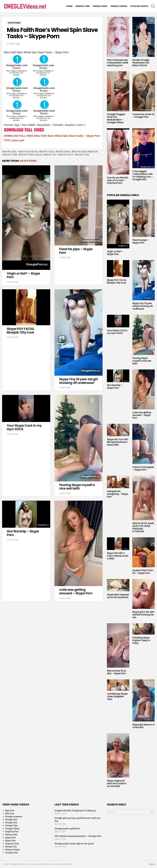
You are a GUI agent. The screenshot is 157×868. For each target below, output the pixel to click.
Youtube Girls (12, 853)
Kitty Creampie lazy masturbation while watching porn (117, 63)
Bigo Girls (10, 811)
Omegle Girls (100, 6)
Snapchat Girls (12, 844)
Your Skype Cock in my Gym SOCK (24, 427)
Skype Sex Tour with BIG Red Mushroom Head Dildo (118, 442)
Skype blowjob (29, 152)
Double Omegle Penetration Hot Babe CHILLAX (141, 63)
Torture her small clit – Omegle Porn (143, 116)
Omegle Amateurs (14, 817)
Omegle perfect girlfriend (67, 829)
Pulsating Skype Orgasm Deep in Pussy (141, 640)
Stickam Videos (139, 6)
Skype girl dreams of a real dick (143, 726)
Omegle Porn (11, 823)
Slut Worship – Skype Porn (23, 533)
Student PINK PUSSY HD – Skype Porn (143, 572)
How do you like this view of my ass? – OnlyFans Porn (118, 180)
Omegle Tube (83, 6)
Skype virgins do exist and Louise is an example (117, 783)
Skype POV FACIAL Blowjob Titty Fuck (21, 331)
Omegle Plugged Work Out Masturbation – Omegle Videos (116, 118)
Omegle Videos (119, 6)
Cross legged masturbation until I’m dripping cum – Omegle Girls (143, 175)
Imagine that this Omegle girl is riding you (75, 811)
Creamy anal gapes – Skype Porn (143, 468)
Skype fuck (48, 152)
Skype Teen (83, 155)
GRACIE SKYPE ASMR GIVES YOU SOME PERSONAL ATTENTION (143, 527)
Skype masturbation (86, 152)
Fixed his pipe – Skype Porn (76, 251)
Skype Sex (51, 155)
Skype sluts (67, 155)
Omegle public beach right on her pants (74, 844)
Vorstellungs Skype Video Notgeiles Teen (117, 696)
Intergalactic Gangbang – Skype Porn (117, 494)
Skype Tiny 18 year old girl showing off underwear (78, 381)
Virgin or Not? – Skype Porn (23, 275)
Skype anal (11, 152)
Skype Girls (64, 152)
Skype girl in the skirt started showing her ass (143, 615)
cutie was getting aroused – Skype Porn (76, 591)
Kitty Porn (10, 814)
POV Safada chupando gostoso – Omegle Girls (78, 836)
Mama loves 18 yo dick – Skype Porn (116, 672)
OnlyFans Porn (12, 832)
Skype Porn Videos (31, 155)
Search (152, 812)
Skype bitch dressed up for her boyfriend (118, 596)
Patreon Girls (11, 835)
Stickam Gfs (11, 847)
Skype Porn (11, 155)
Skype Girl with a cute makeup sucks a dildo (118, 556)
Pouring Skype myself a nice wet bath (77, 487)
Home (69, 6)
